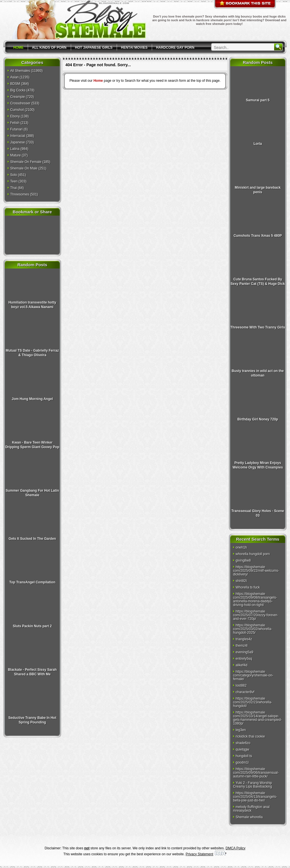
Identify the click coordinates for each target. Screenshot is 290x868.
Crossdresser (20, 103)
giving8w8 (243, 560)
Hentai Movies (134, 48)
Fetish (15, 123)
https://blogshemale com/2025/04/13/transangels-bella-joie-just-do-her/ (255, 797)
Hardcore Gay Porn (175, 48)
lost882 (241, 686)
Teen (14, 181)
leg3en (241, 730)
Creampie (18, 97)
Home (18, 48)
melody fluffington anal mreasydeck (251, 809)
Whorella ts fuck (248, 587)
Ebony (15, 116)
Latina (15, 149)
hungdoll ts (244, 756)
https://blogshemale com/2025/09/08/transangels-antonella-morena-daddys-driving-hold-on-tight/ (255, 599)
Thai (13, 188)
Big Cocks (18, 90)
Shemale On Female (26, 162)
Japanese (18, 142)
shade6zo (243, 743)
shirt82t (241, 581)
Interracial (18, 136)
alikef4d (241, 665)
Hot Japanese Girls (94, 48)
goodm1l (242, 762)
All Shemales (20, 71)
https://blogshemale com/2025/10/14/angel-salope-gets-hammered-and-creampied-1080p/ (257, 718)
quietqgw (242, 749)
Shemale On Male (24, 168)
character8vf (245, 692)
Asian (14, 77)
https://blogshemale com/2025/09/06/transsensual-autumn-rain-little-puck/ (256, 773)
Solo (14, 175)
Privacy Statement (199, 854)
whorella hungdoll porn (253, 554)
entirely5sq (244, 659)
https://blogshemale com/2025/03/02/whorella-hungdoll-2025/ (253, 629)
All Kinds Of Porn (49, 48)
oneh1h (241, 547)
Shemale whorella (249, 817)
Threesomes (20, 194)
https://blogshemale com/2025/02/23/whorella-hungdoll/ (253, 702)
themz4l (242, 646)
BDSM (15, 84)
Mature (15, 155)
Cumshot (17, 110)
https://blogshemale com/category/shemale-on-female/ (253, 675)
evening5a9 (244, 652)
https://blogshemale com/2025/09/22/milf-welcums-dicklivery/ (256, 571)
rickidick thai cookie (250, 736)
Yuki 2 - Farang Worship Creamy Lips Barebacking (253, 785)
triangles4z (244, 639)
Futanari (16, 129)
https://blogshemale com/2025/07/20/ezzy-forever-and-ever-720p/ (256, 615)
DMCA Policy (236, 848)
